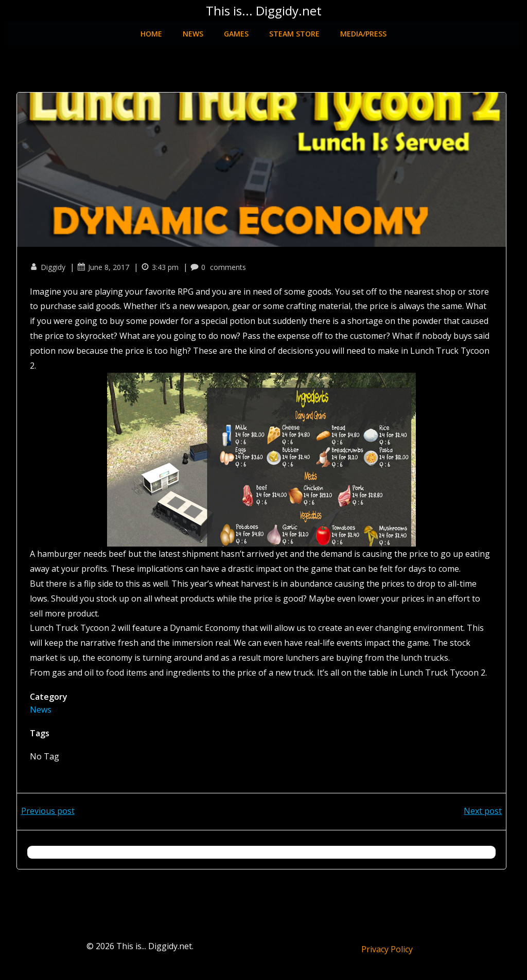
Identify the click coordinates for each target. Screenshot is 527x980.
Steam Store (294, 29)
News (193, 29)
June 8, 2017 (106, 262)
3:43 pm (162, 262)
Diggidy (50, 262)
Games (236, 29)
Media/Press (363, 29)
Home (151, 29)
